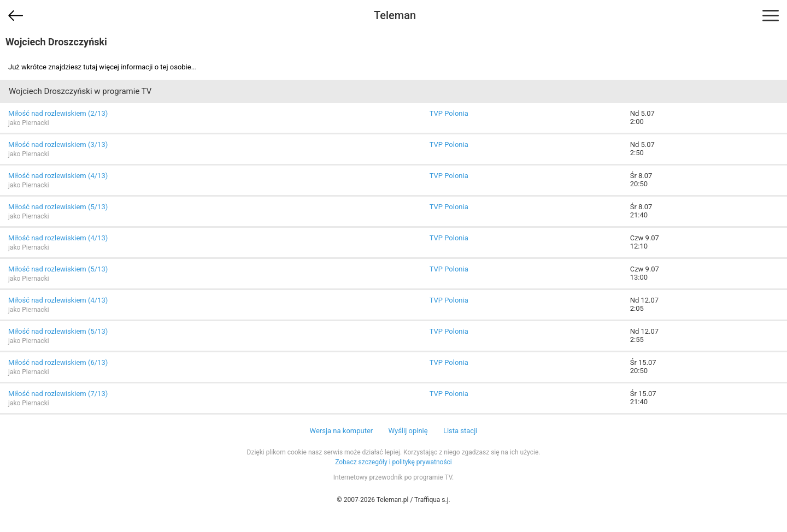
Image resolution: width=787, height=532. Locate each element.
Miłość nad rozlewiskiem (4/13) (58, 176)
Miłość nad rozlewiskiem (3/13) (58, 144)
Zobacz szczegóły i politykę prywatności (393, 462)
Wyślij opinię (408, 431)
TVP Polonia (449, 113)
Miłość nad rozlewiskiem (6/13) (58, 362)
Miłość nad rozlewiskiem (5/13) (58, 207)
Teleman (395, 15)
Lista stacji (460, 431)
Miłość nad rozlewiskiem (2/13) (58, 113)
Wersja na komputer (342, 431)
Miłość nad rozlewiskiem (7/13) (58, 394)
